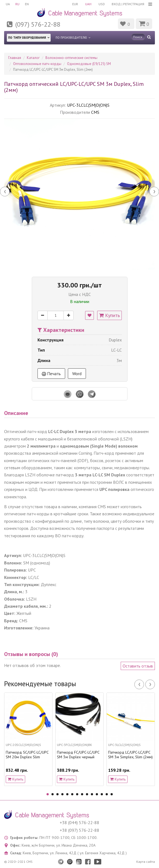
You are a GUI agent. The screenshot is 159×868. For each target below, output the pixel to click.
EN (27, 4)
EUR (75, 4)
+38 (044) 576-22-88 (79, 822)
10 (92, 794)
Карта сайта (146, 862)
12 (102, 794)
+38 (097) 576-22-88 (79, 830)
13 (107, 794)
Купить (109, 315)
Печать (51, 374)
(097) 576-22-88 (38, 24)
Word (77, 374)
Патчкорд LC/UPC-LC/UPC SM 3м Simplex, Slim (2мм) (130, 755)
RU (17, 4)
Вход (116, 4)
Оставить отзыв (138, 666)
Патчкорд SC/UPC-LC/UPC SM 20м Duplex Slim (27, 755)
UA (8, 4)
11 (97, 794)
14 (112, 794)
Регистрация (134, 4)
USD (102, 4)
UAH (88, 4)
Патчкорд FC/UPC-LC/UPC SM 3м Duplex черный (78, 755)
